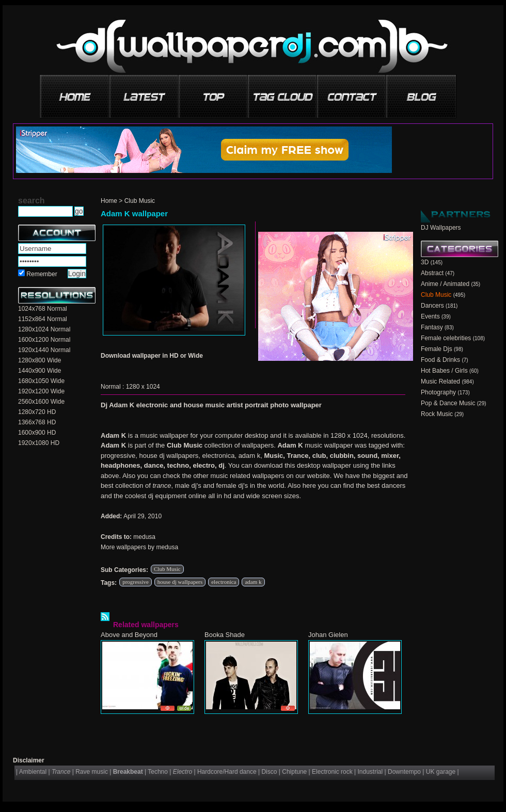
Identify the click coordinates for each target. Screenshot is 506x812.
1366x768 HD (37, 422)
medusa (144, 537)
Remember (42, 274)
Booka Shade (225, 635)
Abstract (432, 273)
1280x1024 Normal (44, 329)
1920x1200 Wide (41, 391)
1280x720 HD (37, 412)
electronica (224, 582)
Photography (438, 392)
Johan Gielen (328, 635)
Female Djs (437, 349)
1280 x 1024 (143, 387)
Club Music (140, 201)
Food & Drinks (440, 360)
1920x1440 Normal (44, 350)
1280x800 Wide (39, 360)
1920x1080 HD (39, 443)
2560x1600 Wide (41, 402)
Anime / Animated (445, 284)
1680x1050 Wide (41, 381)
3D (425, 262)
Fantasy (432, 327)
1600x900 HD (37, 433)
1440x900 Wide (39, 371)
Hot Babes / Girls (444, 371)
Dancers (432, 306)
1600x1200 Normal (44, 340)
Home (109, 201)
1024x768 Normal (43, 309)
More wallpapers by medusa (139, 547)
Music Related (440, 381)
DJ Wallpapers (441, 228)
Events (430, 316)
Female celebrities (446, 338)
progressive (136, 582)
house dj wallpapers (180, 582)
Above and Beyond (129, 635)
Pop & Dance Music (448, 403)
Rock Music (437, 414)
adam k (253, 582)
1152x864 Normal (43, 319)
